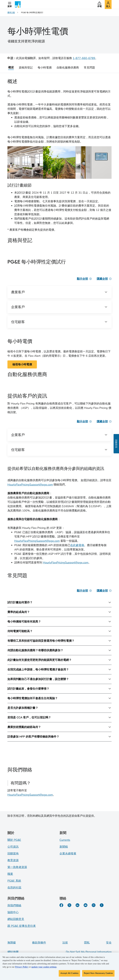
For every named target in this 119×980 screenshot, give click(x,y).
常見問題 (89, 68)
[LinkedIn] (77, 905)
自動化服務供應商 (68, 68)
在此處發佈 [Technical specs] (77, 545)
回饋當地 (13, 854)
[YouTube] (86, 905)
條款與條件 (39, 943)
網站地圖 (13, 952)
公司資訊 (13, 847)
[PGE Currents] (102, 905)
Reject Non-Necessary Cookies (98, 974)
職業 (10, 874)
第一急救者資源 (17, 867)
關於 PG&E (14, 840)
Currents (65, 840)
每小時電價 (45, 68)
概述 (11, 67)
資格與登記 (26, 68)
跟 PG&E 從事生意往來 (22, 926)
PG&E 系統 (14, 881)
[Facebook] (61, 905)
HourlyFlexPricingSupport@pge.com (30, 485)
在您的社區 (14, 888)
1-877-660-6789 (84, 58)
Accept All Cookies (69, 974)
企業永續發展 (68, 854)
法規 (65, 943)
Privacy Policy (22, 968)
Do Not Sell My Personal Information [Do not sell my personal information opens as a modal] (89, 952)
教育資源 (13, 860)
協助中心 (13, 912)
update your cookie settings (44, 968)
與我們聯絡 (14, 905)
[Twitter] (69, 905)
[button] (10, 4)
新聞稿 (64, 847)
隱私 (87, 943)
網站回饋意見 (16, 919)
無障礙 (12, 943)
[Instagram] (94, 905)
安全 (109, 943)
